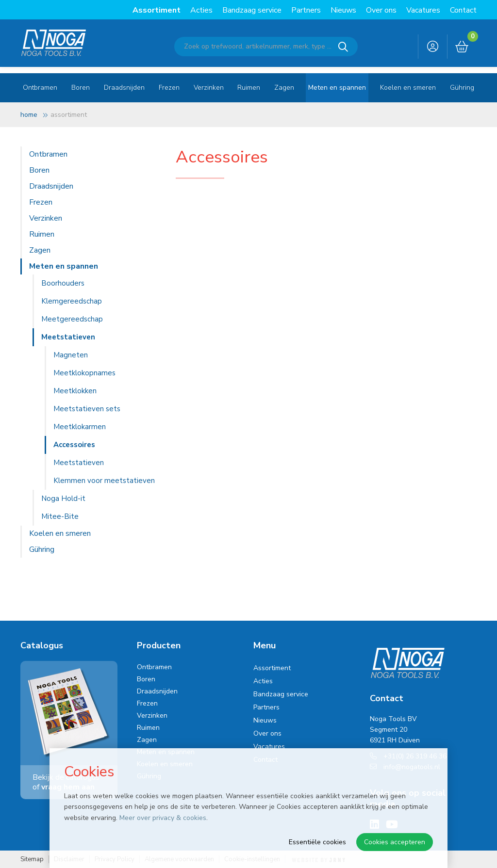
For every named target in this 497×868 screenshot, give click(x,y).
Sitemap (32, 860)
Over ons (381, 10)
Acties (201, 10)
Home (29, 115)
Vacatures (423, 10)
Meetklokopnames (84, 373)
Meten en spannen (337, 88)
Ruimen (249, 88)
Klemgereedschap (72, 301)
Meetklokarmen (80, 427)
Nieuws (343, 10)
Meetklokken (75, 391)
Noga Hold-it (63, 498)
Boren (81, 88)
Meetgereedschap (72, 319)
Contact (463, 10)
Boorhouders (63, 283)
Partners (306, 10)
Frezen (169, 88)
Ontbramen (40, 88)
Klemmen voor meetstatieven (104, 481)
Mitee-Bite (60, 516)
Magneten (71, 355)
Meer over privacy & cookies (163, 818)
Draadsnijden (124, 88)
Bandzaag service (252, 10)
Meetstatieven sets (87, 409)
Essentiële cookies (317, 842)
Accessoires (74, 445)
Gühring (462, 88)
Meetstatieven (68, 337)
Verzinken (209, 88)
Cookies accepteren (395, 842)
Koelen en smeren (408, 88)
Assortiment (157, 10)
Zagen (284, 88)
